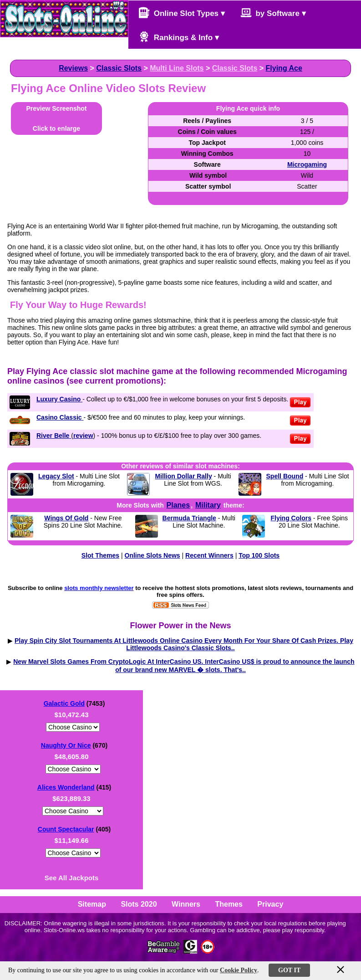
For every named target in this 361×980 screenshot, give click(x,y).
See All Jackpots (72, 878)
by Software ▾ (273, 13)
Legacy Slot (56, 476)
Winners (186, 904)
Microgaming (307, 164)
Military (208, 505)
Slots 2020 (139, 904)
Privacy (270, 904)
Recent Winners (209, 555)
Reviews (73, 68)
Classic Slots (119, 68)
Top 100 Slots (259, 555)
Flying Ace (284, 68)
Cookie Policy (239, 970)
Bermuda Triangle (189, 518)
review (83, 436)
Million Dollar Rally (183, 476)
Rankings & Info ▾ (179, 37)
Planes (178, 505)
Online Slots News (153, 555)
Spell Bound (285, 476)
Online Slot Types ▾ (182, 13)
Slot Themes (100, 555)
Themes (229, 904)
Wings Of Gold (66, 518)
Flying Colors (291, 518)
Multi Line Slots (177, 68)
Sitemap (92, 904)
